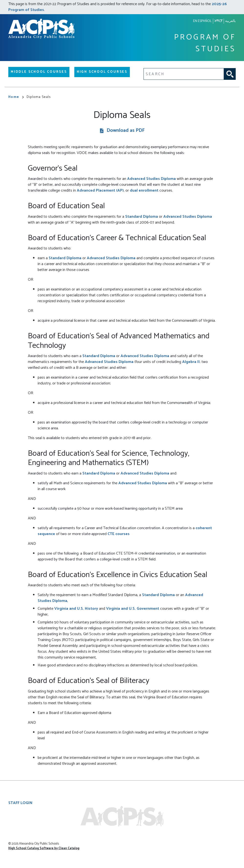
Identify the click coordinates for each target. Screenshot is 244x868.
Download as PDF (126, 131)
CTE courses (119, 534)
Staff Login (20, 803)
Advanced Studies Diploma (151, 179)
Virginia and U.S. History (76, 609)
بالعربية (230, 21)
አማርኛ (218, 21)
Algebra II (191, 362)
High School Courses (102, 72)
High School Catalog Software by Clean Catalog (44, 848)
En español (202, 21)
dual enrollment (144, 191)
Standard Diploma (142, 217)
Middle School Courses (39, 72)
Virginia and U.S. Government (133, 609)
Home (16, 97)
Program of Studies (205, 43)
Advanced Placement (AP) (100, 191)
